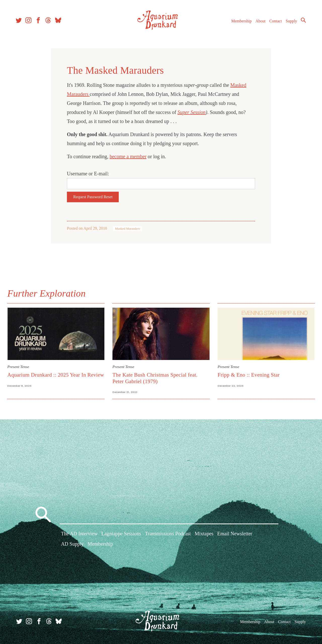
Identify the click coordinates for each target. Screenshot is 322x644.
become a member (128, 156)
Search (302, 21)
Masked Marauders (128, 229)
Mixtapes (204, 534)
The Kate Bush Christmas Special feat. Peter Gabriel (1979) (155, 378)
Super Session (192, 112)
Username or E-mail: (88, 174)
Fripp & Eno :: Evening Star (248, 375)
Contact (274, 22)
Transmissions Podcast (168, 534)
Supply (290, 22)
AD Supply (72, 544)
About (259, 22)
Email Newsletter (235, 534)
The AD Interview (79, 534)
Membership (240, 22)
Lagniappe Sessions (121, 534)
